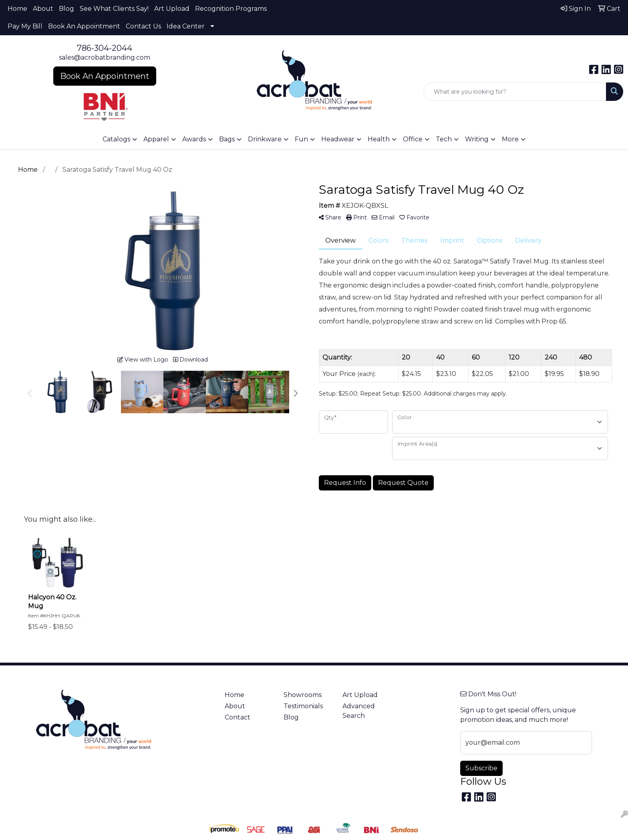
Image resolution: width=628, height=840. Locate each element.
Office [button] (413, 139)
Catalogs (116, 139)
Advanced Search (359, 711)
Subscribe (481, 768)
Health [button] (379, 139)
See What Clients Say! (114, 9)
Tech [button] (444, 139)
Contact (238, 717)
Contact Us (143, 26)
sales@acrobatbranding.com (105, 57)
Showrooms (303, 695)
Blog (66, 9)
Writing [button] (477, 139)
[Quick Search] (515, 92)
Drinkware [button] (265, 139)
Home (17, 9)
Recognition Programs (231, 9)
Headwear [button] (338, 139)
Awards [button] (194, 139)
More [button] (510, 139)
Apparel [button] (156, 139)
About (43, 9)
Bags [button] (227, 139)
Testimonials (303, 706)
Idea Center (186, 26)
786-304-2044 (105, 48)
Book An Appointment (84, 26)
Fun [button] (301, 139)
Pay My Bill (25, 26)
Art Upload (172, 9)
